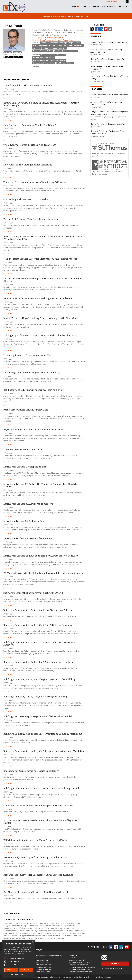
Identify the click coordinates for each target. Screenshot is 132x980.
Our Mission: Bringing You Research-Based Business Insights (36, 892)
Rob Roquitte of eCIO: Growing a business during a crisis (33, 390)
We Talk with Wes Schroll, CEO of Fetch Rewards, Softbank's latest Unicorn (43, 573)
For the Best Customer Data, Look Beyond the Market (31, 219)
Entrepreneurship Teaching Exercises (82, 967)
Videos (96, 6)
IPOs (35, 45)
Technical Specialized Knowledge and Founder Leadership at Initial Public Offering (43, 280)
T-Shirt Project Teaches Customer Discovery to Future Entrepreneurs (40, 259)
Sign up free (112, 1)
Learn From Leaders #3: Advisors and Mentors (28, 504)
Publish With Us (109, 6)
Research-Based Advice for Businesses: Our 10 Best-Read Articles (38, 875)
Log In (122, 1)
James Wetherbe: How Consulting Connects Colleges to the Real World (41, 318)
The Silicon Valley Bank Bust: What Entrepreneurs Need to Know (38, 806)
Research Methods (60, 45)
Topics (76, 6)
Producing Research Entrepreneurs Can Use (27, 355)
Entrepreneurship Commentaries (80, 972)
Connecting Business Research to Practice (26, 199)
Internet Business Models (43, 51)
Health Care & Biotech (64, 63)
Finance (44, 43)
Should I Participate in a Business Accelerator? (28, 85)
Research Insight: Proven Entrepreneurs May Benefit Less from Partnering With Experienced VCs (43, 238)
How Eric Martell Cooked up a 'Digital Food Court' (30, 125)
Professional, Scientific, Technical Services (49, 60)
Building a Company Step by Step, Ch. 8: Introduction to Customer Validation (44, 751)
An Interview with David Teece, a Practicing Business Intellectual (38, 298)
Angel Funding (74, 43)
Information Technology (58, 43)
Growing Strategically (44, 969)
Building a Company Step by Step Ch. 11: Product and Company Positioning (43, 734)
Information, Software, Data (44, 63)
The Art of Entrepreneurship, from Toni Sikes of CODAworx (35, 182)
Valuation (37, 48)
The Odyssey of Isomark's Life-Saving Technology (30, 145)
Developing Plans (42, 960)
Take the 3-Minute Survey (78, 16)
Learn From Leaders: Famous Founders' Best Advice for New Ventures (41, 556)
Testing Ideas (41, 958)
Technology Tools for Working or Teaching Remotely (32, 373)
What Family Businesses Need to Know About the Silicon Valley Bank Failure (40, 822)
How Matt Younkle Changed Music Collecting (28, 165)
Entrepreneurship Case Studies (80, 969)
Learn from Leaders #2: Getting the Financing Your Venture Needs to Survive (40, 485)
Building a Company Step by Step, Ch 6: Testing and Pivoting (35, 697)
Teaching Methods (76, 45)
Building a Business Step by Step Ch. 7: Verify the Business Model (38, 716)
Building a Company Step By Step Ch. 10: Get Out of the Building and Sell (41, 788)
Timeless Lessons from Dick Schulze (23, 449)
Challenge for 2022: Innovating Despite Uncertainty (31, 771)
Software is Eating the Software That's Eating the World (33, 593)
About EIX (123, 6)
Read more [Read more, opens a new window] (20, 954)
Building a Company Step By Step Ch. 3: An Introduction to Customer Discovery (40, 644)
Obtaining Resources (43, 965)
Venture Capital (45, 45)
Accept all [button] (11, 970)
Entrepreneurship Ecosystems (79, 962)
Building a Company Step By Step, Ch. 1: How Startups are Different (38, 610)
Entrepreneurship (70, 51)
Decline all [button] (26, 970)
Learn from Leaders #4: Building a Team (25, 521)
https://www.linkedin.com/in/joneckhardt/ (57, 40)
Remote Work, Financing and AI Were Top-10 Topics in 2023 (35, 857)
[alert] (19, 959)
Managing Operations (44, 967)
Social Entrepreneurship (77, 960)
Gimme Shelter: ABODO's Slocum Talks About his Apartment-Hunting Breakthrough (41, 104)
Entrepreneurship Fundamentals (49, 956)
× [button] (33, 942)
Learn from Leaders (43, 972)
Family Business (74, 958)
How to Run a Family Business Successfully (108, 59)
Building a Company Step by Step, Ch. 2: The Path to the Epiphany (38, 625)
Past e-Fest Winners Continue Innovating (26, 410)
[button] (19, 975)
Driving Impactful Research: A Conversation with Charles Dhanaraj (40, 335)
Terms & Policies (97, 977)
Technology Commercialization (54, 48)
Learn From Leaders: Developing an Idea (25, 467)
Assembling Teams (43, 962)
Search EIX (73, 956)
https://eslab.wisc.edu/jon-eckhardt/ (51, 38)
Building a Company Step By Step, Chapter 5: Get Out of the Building (39, 679)
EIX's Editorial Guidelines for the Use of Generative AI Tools (35, 840)
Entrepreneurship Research (78, 965)
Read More (8, 98)
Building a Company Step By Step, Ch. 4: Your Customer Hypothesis (39, 662)
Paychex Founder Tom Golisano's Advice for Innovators (33, 430)
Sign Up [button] (115, 964)
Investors (58, 51)
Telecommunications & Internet (53, 55)
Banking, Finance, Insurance (43, 57)
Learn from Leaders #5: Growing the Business (28, 538)
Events (86, 6)
